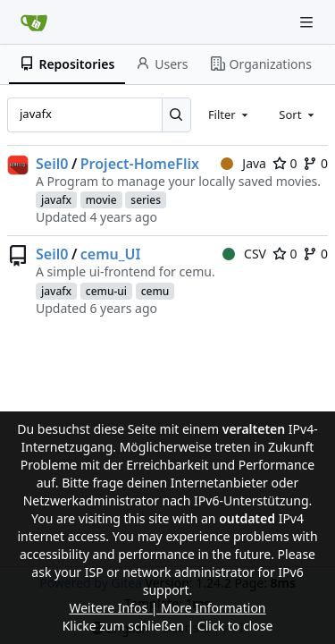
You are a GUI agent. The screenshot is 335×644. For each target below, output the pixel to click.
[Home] (34, 22)
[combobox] (230, 114)
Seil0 (52, 164)
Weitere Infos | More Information (167, 608)
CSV (244, 254)
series (146, 200)
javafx (56, 200)
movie (101, 200)
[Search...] (176, 114)
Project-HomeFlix (140, 164)
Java (243, 163)
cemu (155, 291)
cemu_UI (111, 254)
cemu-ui (106, 291)
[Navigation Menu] (308, 22)
